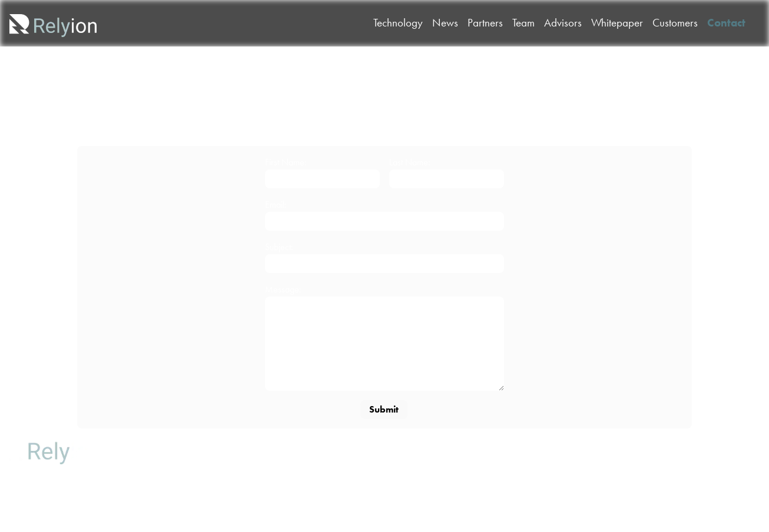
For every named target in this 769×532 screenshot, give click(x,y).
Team (195, 445)
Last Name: (410, 162)
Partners (136, 485)
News (136, 465)
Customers (195, 485)
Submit (384, 409)
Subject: (279, 247)
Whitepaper (136, 506)
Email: (276, 205)
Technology (136, 445)
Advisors (195, 465)
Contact (195, 506)
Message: (283, 289)
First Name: (286, 162)
